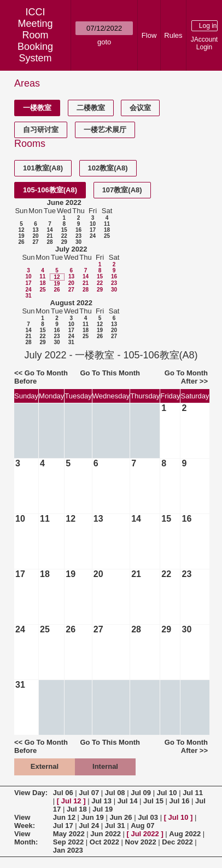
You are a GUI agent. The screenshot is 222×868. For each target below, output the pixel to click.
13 (35, 230)
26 (21, 242)
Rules (173, 35)
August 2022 (71, 303)
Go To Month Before (41, 377)
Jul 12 (71, 801)
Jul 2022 (145, 834)
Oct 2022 (104, 842)
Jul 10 (167, 793)
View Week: (25, 821)
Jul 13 (101, 801)
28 (49, 242)
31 (28, 296)
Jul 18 (77, 809)
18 (107, 230)
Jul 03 (148, 817)
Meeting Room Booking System (35, 41)
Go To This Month (110, 373)
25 (107, 236)
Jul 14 (128, 801)
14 (49, 230)
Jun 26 (121, 817)
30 (78, 242)
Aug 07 (142, 826)
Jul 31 (115, 826)
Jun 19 (93, 817)
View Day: (31, 793)
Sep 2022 (68, 842)
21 (49, 236)
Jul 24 (89, 826)
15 (64, 230)
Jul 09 (141, 793)
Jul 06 (63, 793)
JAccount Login (204, 43)
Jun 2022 (106, 834)
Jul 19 (103, 809)
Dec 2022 (177, 842)
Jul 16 (180, 801)
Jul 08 (115, 793)
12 (21, 230)
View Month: (26, 838)
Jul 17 (63, 826)
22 (64, 236)
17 (93, 230)
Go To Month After (186, 377)
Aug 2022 (185, 834)
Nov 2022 (141, 842)
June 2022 (64, 202)
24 (93, 236)
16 (78, 230)
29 (64, 242)
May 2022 (69, 834)
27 (35, 242)
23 (78, 236)
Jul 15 (153, 801)
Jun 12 (64, 817)
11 (107, 224)
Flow (149, 35)
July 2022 (71, 249)
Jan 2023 (68, 850)
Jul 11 (193, 793)
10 (93, 224)
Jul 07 (89, 793)
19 (21, 236)
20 (35, 236)
